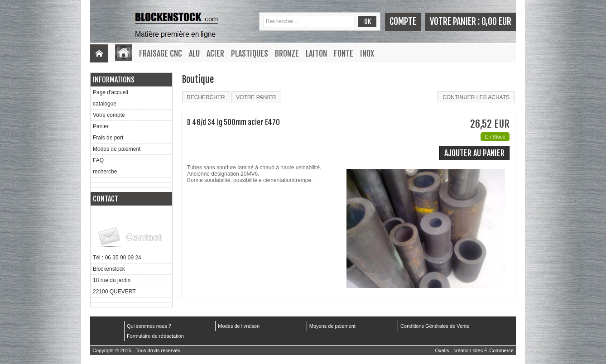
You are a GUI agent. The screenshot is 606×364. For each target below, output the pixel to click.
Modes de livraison (239, 326)
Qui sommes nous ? (149, 326)
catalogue (105, 104)
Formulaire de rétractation (155, 336)
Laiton (316, 53)
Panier (101, 126)
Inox (367, 53)
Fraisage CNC (161, 53)
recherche (105, 172)
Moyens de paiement (332, 326)
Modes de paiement (117, 149)
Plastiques (250, 53)
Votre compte (109, 115)
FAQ (98, 160)
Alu (194, 53)
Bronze (287, 53)
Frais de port (108, 138)
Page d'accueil (111, 92)
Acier (215, 53)
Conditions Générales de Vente (435, 326)
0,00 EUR (496, 22)
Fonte (344, 53)
